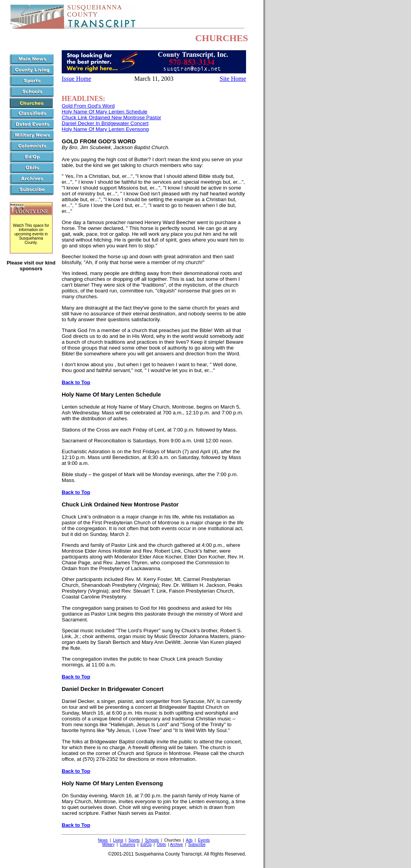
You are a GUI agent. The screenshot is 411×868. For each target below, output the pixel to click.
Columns (127, 845)
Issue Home (76, 79)
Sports (134, 840)
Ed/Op (146, 845)
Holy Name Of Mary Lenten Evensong (105, 129)
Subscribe (197, 845)
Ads (189, 840)
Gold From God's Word (88, 106)
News (103, 840)
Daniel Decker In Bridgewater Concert (105, 123)
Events (204, 840)
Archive (176, 845)
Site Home (233, 79)
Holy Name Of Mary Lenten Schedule (105, 112)
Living (118, 840)
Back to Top (76, 382)
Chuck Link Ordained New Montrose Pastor (111, 117)
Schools (152, 840)
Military (109, 845)
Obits (161, 845)
